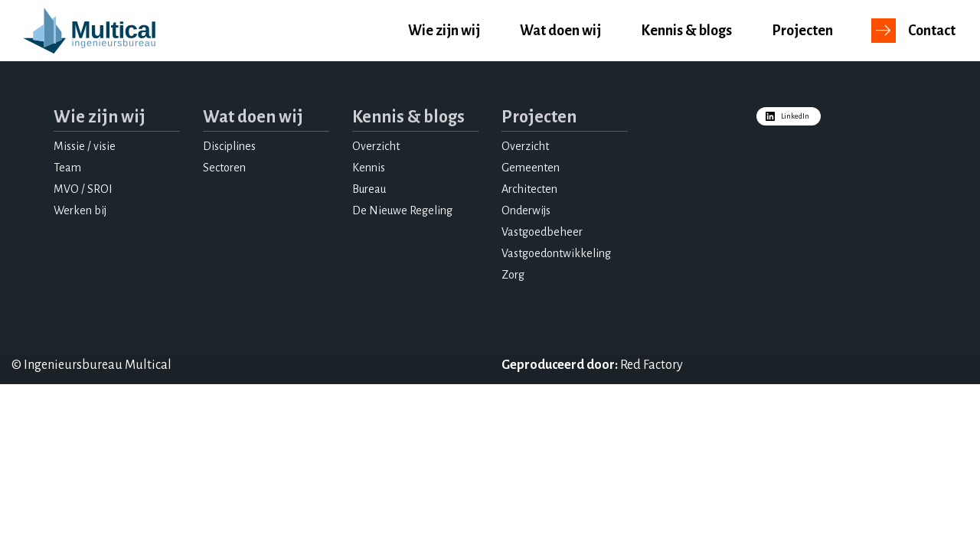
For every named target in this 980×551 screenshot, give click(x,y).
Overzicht (376, 146)
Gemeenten (531, 168)
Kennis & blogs (686, 31)
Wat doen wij (560, 31)
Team (67, 168)
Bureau (369, 189)
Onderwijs (526, 210)
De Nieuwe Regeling (402, 210)
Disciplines (229, 146)
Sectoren (224, 168)
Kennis (369, 168)
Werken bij (80, 210)
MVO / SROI (83, 189)
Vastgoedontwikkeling (556, 253)
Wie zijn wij (444, 31)
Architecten (529, 189)
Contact (932, 31)
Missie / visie (85, 146)
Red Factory (652, 365)
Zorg (513, 275)
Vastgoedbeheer (542, 232)
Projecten (802, 31)
